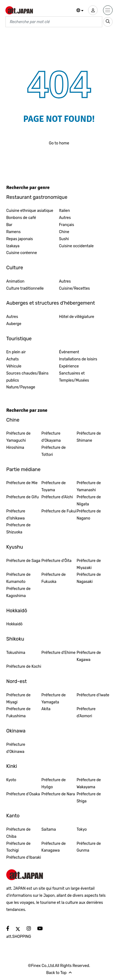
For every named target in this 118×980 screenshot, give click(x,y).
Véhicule (14, 366)
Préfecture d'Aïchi (57, 497)
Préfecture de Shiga (89, 798)
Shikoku (15, 639)
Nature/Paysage (21, 387)
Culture (15, 268)
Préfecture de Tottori (53, 451)
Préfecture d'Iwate (93, 695)
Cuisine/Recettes (74, 288)
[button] (80, 11)
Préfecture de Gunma (89, 847)
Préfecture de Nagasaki (89, 578)
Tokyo (82, 829)
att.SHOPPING (19, 937)
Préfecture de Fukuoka (53, 578)
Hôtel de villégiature (77, 317)
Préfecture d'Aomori (86, 712)
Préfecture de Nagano (89, 515)
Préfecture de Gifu (22, 497)
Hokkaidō (17, 611)
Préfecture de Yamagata (53, 699)
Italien (64, 211)
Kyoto (11, 780)
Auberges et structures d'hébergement (51, 303)
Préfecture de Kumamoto (18, 578)
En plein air (16, 352)
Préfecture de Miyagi (18, 699)
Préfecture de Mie (22, 483)
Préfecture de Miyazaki (89, 564)
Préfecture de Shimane (89, 437)
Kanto (13, 816)
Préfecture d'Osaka (23, 794)
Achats (13, 359)
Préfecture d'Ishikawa (16, 515)
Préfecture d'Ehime (58, 653)
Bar (9, 225)
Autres (65, 218)
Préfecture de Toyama (53, 486)
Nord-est (16, 681)
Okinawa (16, 731)
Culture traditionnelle (25, 288)
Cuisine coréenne (22, 253)
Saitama (49, 829)
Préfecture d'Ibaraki (24, 857)
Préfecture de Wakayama (89, 783)
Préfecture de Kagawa (89, 656)
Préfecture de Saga (23, 561)
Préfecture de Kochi (24, 667)
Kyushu (15, 547)
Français (66, 225)
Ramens (13, 232)
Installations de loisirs (78, 359)
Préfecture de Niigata (89, 501)
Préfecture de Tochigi (18, 847)
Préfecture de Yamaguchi (18, 437)
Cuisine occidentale (76, 246)
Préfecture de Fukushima (18, 712)
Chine (64, 232)
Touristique (19, 339)
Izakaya (13, 246)
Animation (15, 281)
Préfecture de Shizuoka (18, 529)
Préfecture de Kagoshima (18, 592)
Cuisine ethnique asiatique (30, 211)
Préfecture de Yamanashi (89, 486)
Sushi (64, 239)
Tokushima (16, 653)
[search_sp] (108, 22)
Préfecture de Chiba (18, 833)
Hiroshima (15, 448)
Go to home (59, 143)
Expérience (69, 366)
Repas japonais (20, 239)
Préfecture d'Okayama (51, 437)
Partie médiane (23, 469)
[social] (8, 929)
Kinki (12, 766)
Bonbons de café (21, 218)
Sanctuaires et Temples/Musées (74, 377)
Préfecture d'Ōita (56, 561)
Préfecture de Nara (58, 794)
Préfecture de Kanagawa (53, 847)
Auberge (14, 324)
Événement (69, 352)
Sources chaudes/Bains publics (27, 377)
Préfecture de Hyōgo (53, 783)
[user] (93, 10)
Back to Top (59, 973)
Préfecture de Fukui (59, 511)
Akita (46, 709)
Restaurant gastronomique (37, 197)
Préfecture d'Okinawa (16, 748)
